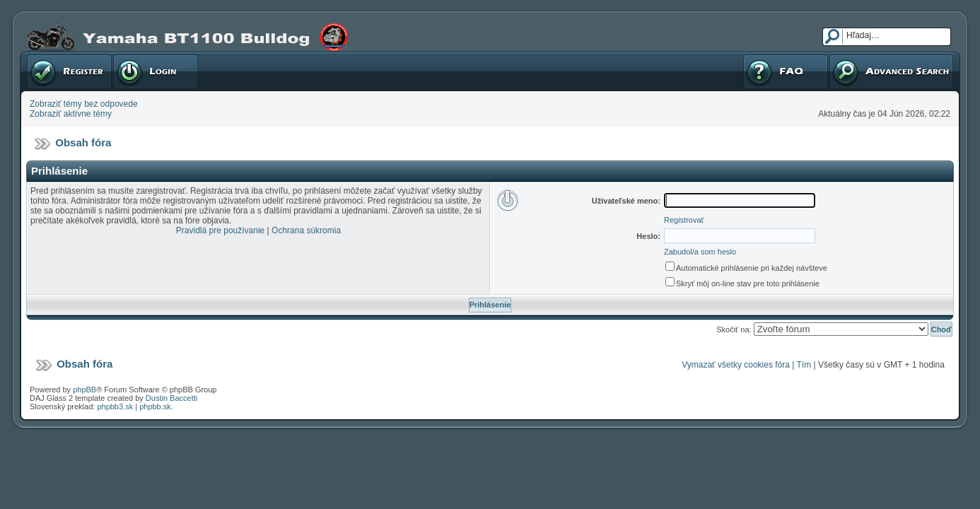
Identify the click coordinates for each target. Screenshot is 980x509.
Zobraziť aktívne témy (71, 114)
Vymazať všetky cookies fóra (736, 365)
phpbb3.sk (115, 406)
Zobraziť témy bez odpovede (84, 104)
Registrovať (69, 71)
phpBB (84, 390)
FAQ (786, 71)
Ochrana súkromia (306, 230)
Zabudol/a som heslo (700, 252)
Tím (804, 365)
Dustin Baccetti (171, 398)
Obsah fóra (83, 142)
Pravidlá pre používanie (220, 230)
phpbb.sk (155, 406)
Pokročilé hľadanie (891, 71)
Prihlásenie (156, 71)
